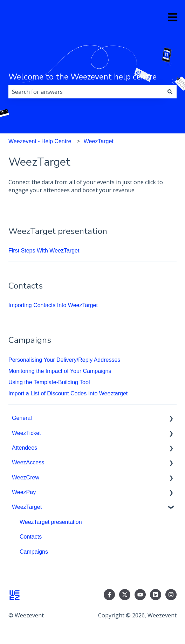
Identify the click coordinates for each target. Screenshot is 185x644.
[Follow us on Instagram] (171, 595)
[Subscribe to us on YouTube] (140, 595)
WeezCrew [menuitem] (26, 477)
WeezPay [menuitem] (24, 492)
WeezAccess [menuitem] (28, 462)
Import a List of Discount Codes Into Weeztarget (68, 393)
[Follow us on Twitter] (125, 595)
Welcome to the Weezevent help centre (83, 77)
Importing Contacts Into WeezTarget (53, 305)
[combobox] (86, 92)
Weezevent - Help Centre (40, 141)
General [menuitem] (22, 418)
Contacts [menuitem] (31, 537)
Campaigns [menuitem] (34, 552)
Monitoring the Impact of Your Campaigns (60, 371)
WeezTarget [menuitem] (27, 507)
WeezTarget (99, 141)
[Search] (170, 92)
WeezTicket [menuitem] (26, 433)
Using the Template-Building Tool (49, 382)
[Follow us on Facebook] (109, 595)
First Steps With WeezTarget (44, 251)
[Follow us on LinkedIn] (156, 595)
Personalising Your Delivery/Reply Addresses (64, 360)
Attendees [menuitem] (25, 448)
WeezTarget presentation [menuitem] (51, 522)
